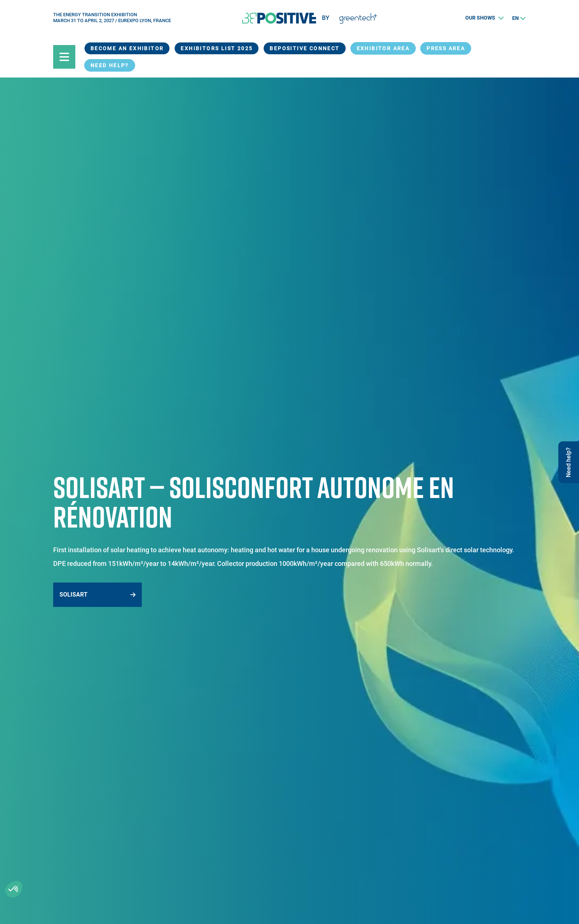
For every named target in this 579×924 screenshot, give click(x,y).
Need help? (110, 65)
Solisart (73, 595)
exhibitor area (383, 48)
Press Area (446, 48)
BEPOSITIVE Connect (304, 48)
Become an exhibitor (127, 48)
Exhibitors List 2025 (217, 48)
